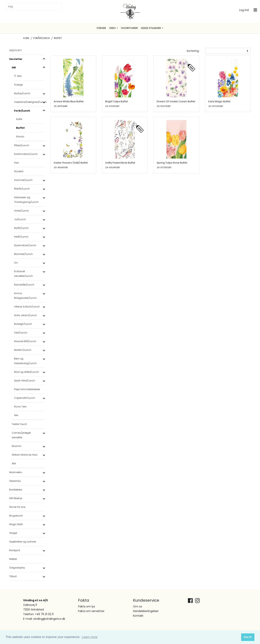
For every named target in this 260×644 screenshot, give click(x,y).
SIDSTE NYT (16, 50)
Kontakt (138, 616)
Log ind (244, 10)
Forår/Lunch (42, 38)
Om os (138, 606)
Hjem (26, 38)
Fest (16, 163)
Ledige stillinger (151, 28)
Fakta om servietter (91, 611)
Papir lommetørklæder (27, 389)
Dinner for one (17, 507)
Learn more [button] (90, 637)
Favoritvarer (129, 28)
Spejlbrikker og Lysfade (23, 542)
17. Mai (18, 76)
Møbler (13, 559)
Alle (16, 415)
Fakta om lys (87, 606)
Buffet (20, 128)
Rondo (20, 136)
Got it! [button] (248, 637)
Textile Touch (19, 424)
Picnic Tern (20, 407)
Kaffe (19, 119)
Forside (101, 28)
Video (113, 28)
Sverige (18, 85)
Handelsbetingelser (146, 611)
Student (19, 171)
